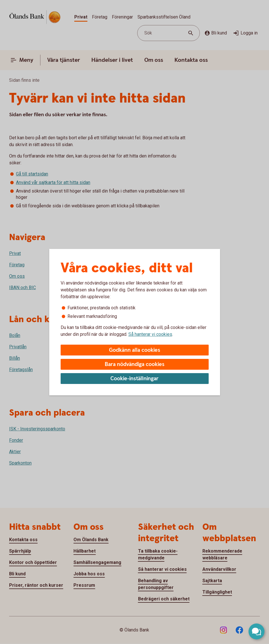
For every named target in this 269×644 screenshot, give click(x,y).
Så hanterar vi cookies (150, 334)
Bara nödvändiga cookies (135, 364)
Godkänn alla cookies (135, 350)
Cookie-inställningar (134, 379)
